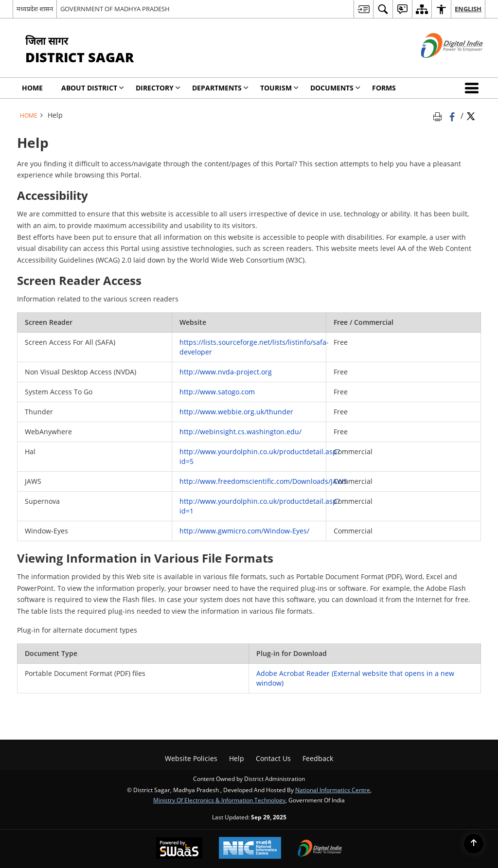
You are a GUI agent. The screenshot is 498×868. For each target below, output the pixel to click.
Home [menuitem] (32, 88)
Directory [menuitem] (158, 88)
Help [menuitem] (237, 758)
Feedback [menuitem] (318, 758)
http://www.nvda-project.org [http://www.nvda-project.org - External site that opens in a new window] (226, 372)
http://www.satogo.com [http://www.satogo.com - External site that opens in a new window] (217, 392)
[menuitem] (363, 9)
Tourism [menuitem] (279, 88)
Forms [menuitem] (384, 88)
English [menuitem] (468, 9)
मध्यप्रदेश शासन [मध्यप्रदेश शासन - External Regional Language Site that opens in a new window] (35, 9)
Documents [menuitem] (335, 88)
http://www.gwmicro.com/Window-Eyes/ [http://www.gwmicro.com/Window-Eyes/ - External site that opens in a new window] (244, 531)
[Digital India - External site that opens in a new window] (440, 66)
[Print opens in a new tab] (439, 115)
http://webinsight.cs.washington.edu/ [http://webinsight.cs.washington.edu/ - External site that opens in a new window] (240, 432)
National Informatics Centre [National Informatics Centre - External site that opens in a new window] (333, 790)
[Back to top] (474, 844)
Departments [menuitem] (220, 88)
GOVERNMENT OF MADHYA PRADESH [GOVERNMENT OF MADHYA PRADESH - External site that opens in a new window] (115, 9)
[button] (474, 88)
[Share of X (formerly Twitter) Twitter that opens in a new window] (471, 115)
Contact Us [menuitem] (273, 758)
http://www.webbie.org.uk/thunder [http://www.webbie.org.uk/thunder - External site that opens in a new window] (236, 412)
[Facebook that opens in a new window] (453, 115)
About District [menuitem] (93, 88)
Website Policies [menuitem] (191, 758)
